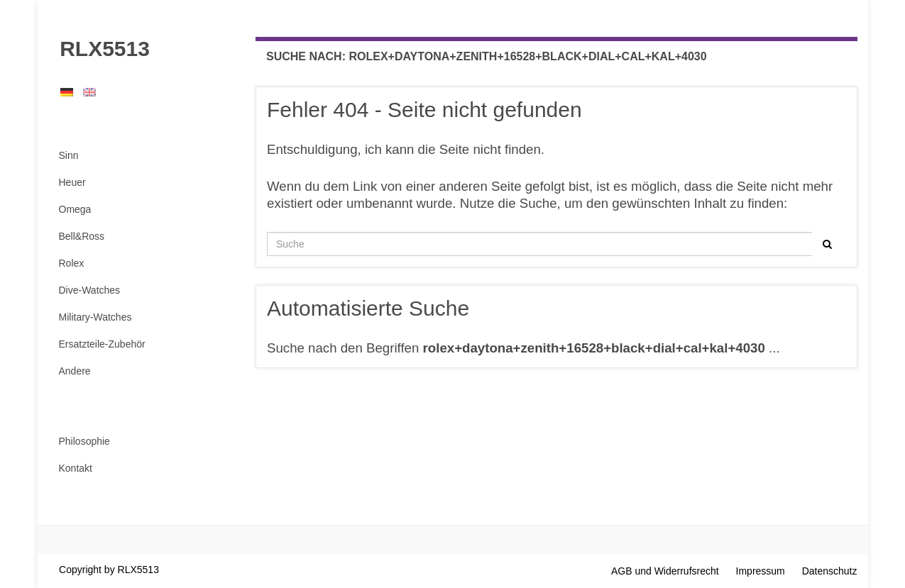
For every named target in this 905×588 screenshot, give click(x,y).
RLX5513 (99, 49)
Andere (75, 371)
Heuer (72, 182)
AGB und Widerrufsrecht (665, 571)
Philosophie (84, 441)
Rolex (72, 263)
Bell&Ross (82, 236)
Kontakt (76, 468)
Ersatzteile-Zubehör (102, 344)
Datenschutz (830, 571)
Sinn (69, 155)
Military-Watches (95, 317)
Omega (75, 209)
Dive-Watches (90, 290)
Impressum (761, 571)
